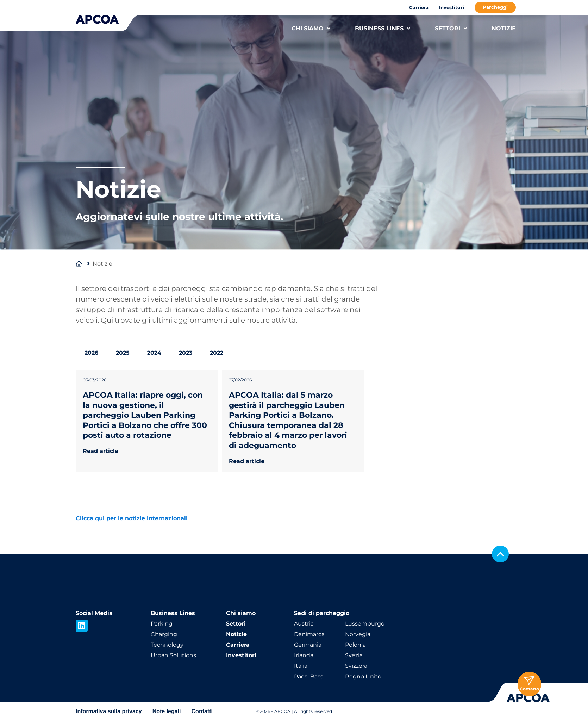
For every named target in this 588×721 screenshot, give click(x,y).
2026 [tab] (91, 353)
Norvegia (358, 634)
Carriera (419, 7)
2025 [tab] (123, 353)
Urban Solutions (173, 655)
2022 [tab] (217, 353)
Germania (308, 645)
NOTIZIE (504, 28)
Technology (167, 645)
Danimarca (309, 634)
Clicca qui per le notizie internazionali (132, 518)
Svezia (354, 655)
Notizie (236, 634)
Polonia (355, 645)
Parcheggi (495, 7)
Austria (304, 624)
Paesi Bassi (309, 676)
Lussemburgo (365, 624)
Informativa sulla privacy (109, 711)
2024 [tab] (154, 353)
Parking (162, 624)
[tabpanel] (294, 417)
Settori (236, 624)
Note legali (167, 711)
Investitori (452, 7)
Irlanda (304, 655)
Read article (101, 451)
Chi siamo (241, 613)
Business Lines (173, 613)
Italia (301, 666)
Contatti (202, 711)
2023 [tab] (186, 353)
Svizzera (356, 666)
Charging (164, 634)
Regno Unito (363, 676)
